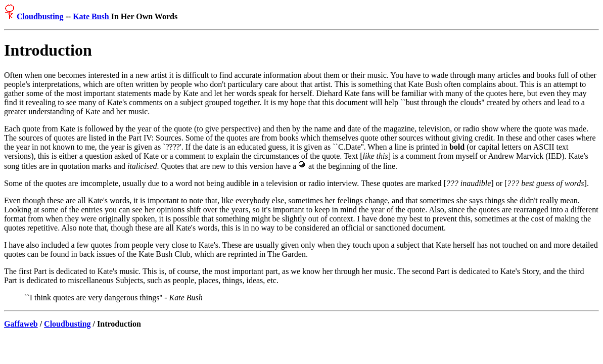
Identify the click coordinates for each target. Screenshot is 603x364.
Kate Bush (92, 16)
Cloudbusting (40, 16)
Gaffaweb (21, 324)
